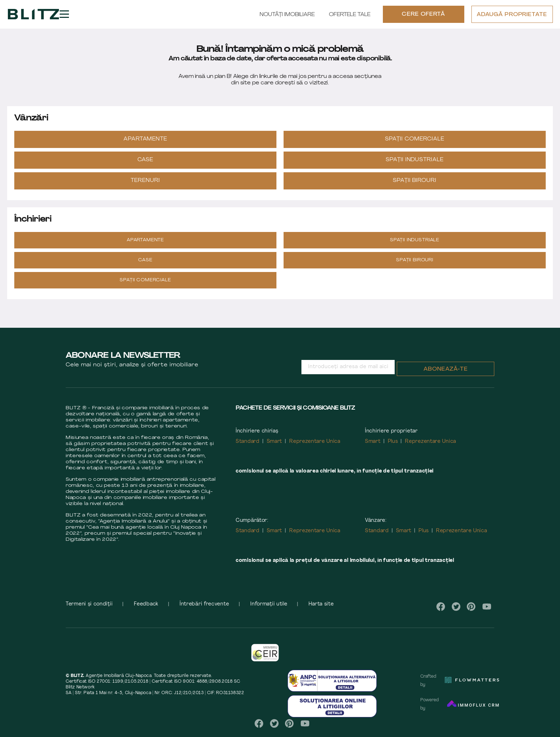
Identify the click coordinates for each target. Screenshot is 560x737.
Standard (248, 446)
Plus (393, 446)
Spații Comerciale (415, 143)
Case (146, 164)
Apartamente (146, 143)
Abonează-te (446, 373)
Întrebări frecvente (204, 608)
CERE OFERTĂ (423, 17)
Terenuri (145, 185)
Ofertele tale (349, 17)
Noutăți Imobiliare (287, 17)
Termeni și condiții (89, 608)
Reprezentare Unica (315, 446)
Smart (275, 446)
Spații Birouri (415, 185)
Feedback (146, 608)
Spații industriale (415, 164)
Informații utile (269, 608)
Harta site (321, 608)
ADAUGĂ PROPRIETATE (512, 17)
